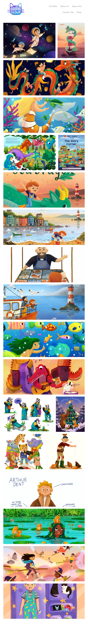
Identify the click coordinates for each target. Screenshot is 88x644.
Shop (79, 12)
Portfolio (53, 6)
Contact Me (68, 12)
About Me (77, 6)
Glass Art (65, 6)
